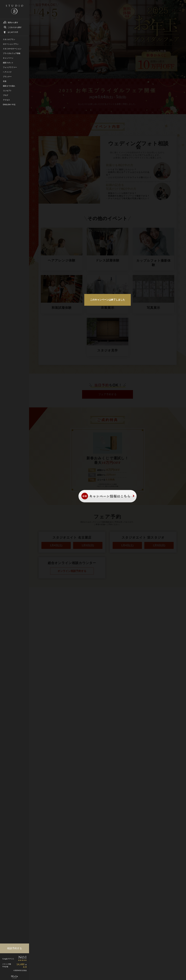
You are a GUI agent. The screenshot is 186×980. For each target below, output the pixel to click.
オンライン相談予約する (72, 571)
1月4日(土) (56, 545)
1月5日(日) (88, 545)
